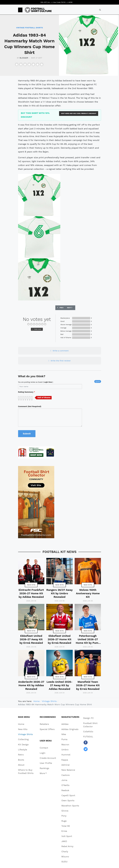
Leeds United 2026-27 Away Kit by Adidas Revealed (60, 685)
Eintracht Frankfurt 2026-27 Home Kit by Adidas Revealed (31, 593)
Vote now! (37, 329)
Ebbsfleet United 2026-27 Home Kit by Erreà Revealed (60, 639)
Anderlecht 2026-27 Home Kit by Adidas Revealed (31, 685)
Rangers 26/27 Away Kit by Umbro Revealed (59, 593)
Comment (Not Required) (30, 406)
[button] (20, 10)
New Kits (31, 585)
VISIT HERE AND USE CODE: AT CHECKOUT (79, 113)
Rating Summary (27, 392)
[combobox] (100, 10)
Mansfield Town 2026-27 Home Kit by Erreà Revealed (88, 685)
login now (48, 382)
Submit (27, 434)
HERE (70, 2)
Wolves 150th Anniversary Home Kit (88, 593)
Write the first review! (59, 361)
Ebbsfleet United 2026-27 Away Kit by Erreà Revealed (31, 639)
